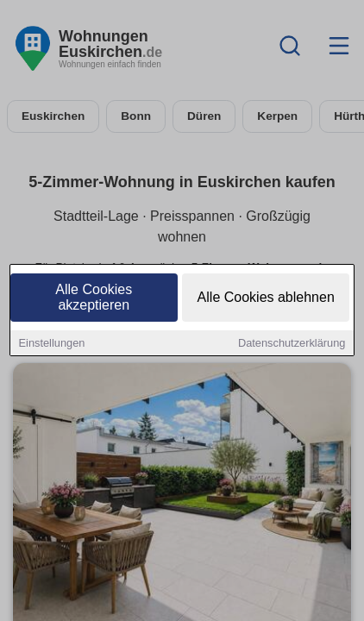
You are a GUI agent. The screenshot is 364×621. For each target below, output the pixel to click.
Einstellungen (52, 345)
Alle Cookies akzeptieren (94, 299)
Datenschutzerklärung (292, 345)
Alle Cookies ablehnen (266, 299)
